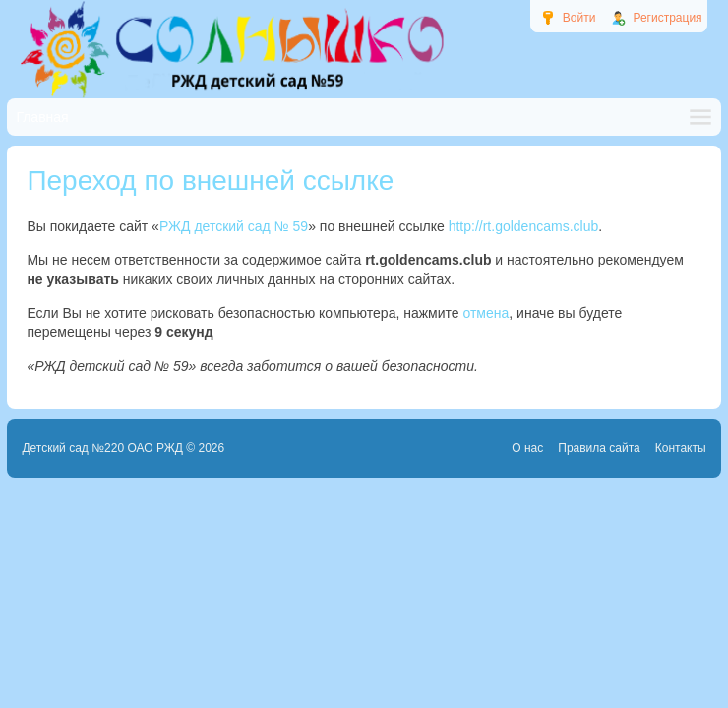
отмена (485, 313)
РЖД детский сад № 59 (234, 226)
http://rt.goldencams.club (524, 226)
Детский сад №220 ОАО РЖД (102, 448)
